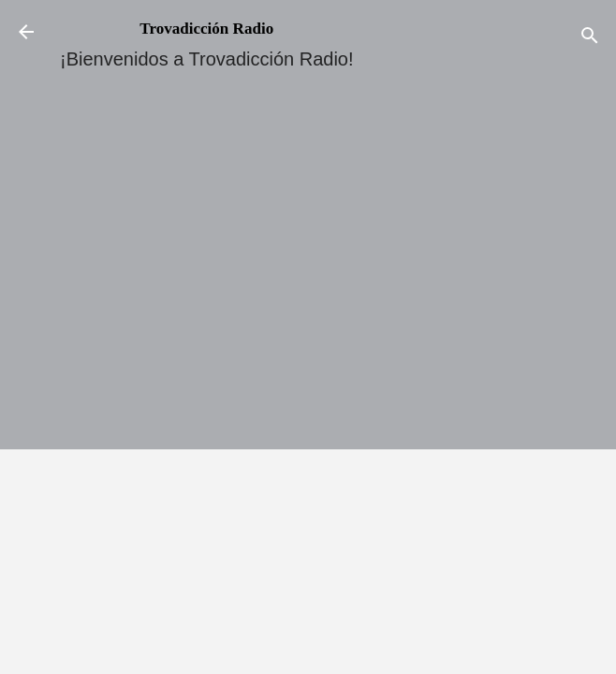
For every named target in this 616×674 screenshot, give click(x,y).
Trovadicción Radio (206, 29)
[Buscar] (590, 38)
